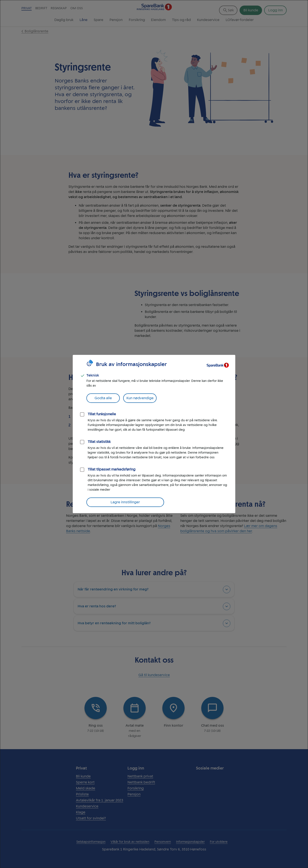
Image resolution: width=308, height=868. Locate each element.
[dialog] (154, 434)
